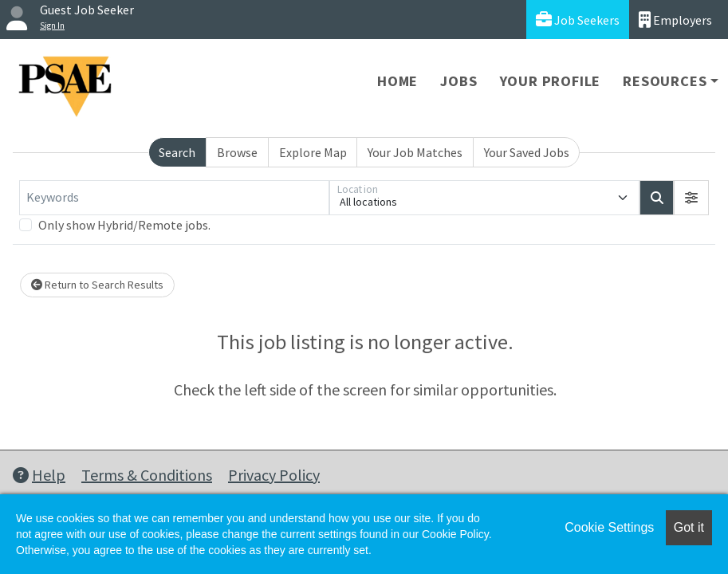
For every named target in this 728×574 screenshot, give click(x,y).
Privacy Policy (274, 475)
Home (397, 81)
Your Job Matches (415, 152)
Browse (237, 152)
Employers (675, 20)
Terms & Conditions (147, 475)
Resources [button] (665, 81)
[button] (691, 198)
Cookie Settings (609, 527)
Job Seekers (578, 20)
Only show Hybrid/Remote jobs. (124, 225)
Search (177, 152)
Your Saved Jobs (527, 152)
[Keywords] (174, 198)
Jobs (458, 81)
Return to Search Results (97, 285)
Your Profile (551, 81)
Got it (689, 527)
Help (39, 475)
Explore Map (313, 152)
